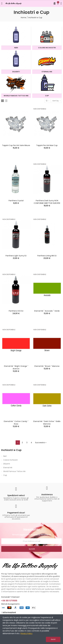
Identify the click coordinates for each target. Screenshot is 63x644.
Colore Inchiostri (10, 460)
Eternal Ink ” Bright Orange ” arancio (16, 367)
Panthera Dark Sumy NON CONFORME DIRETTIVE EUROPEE (47, 202)
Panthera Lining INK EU (47, 256)
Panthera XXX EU (16, 311)
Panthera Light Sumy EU (16, 256)
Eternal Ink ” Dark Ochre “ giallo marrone (47, 423)
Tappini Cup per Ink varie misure (16, 145)
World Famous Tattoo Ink (14, 471)
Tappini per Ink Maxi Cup (47, 145)
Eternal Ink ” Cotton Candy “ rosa (16, 423)
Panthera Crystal (16, 201)
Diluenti (7, 464)
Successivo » (41, 443)
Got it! (53, 639)
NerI (5, 456)
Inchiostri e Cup (11, 450)
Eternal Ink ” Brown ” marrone (47, 366)
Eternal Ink (8, 468)
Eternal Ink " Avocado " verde (47, 311)
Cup (5, 475)
